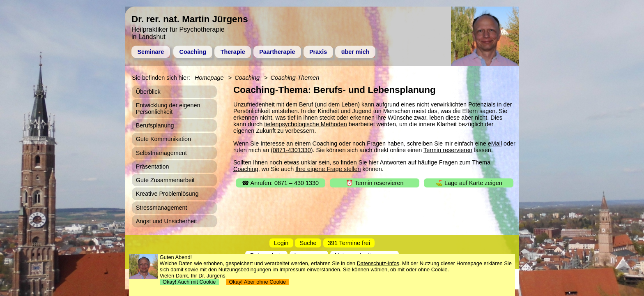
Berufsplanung (155, 125)
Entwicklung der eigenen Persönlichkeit (168, 109)
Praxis (318, 52)
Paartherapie (277, 52)
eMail (495, 143)
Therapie (233, 52)
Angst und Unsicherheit (167, 221)
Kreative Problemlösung (167, 194)
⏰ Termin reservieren (375, 183)
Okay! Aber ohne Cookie (257, 282)
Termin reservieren (448, 150)
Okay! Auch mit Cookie (189, 282)
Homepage (209, 78)
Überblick (148, 92)
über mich (355, 52)
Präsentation (153, 166)
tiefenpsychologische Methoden (306, 124)
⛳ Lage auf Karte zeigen (469, 183)
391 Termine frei (349, 243)
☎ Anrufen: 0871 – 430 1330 (280, 183)
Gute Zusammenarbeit (165, 180)
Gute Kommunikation (163, 139)
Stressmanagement (162, 208)
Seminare (151, 52)
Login (281, 243)
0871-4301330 (292, 150)
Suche (308, 243)
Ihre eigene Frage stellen (328, 169)
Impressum (293, 269)
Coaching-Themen (295, 78)
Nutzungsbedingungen (245, 269)
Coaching (193, 52)
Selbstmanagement (161, 153)
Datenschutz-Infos (378, 263)
